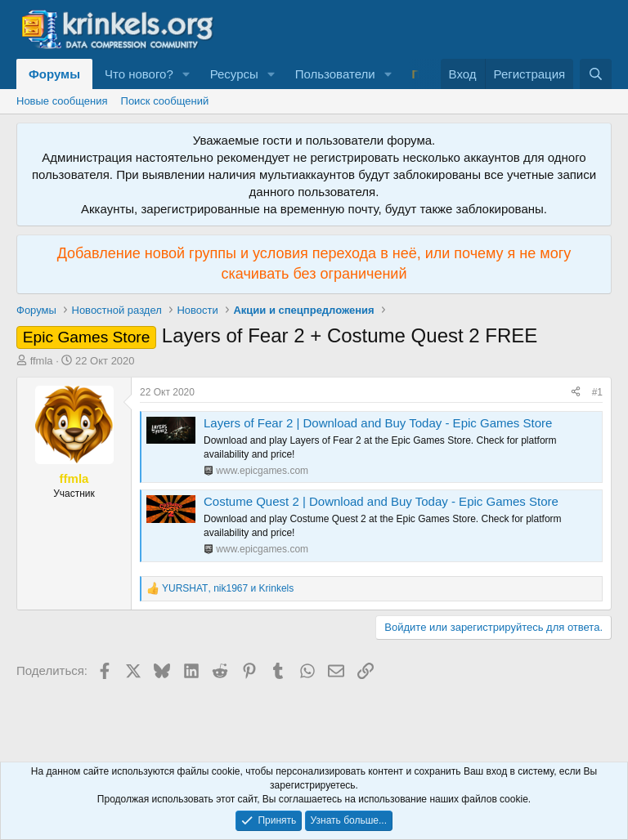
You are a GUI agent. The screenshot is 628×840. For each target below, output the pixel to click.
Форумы (54, 74)
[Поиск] (596, 74)
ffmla (42, 361)
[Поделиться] (576, 393)
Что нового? (139, 74)
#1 (597, 392)
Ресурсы (234, 74)
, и (228, 588)
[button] (186, 74)
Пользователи (335, 74)
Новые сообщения (62, 101)
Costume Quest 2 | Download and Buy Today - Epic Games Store (381, 501)
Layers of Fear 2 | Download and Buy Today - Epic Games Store (378, 423)
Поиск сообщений (165, 101)
